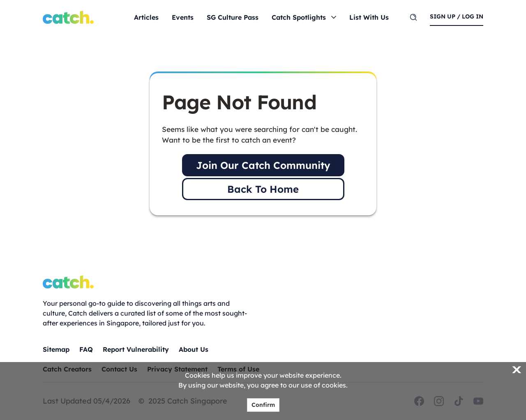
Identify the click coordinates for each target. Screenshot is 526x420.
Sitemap (56, 349)
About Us (194, 349)
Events (183, 17)
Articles (146, 17)
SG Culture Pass (233, 17)
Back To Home (263, 189)
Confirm (263, 405)
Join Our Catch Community (263, 165)
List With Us (369, 17)
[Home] (68, 17)
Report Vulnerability (136, 349)
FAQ (86, 349)
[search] (413, 17)
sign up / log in (457, 16)
